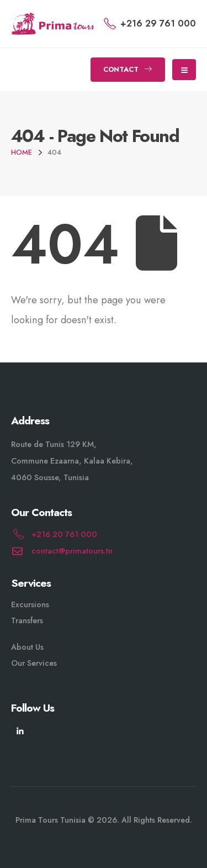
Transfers (27, 620)
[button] (128, 70)
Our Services (34, 663)
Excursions (30, 604)
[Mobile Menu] (184, 70)
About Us (27, 647)
